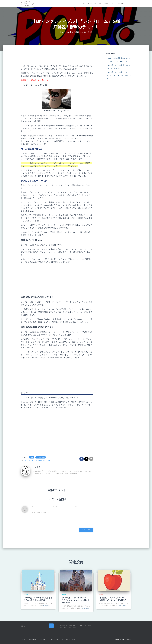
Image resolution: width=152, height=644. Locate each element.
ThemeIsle (128, 640)
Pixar (32, 457)
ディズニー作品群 (104, 3)
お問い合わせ (121, 3)
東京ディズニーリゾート (90, 3)
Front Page (32, 639)
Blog (24, 639)
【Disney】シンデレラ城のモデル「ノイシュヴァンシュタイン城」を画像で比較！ (119, 75)
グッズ (113, 3)
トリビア (49, 461)
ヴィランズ (42, 461)
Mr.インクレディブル (31, 461)
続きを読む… (47, 606)
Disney (26, 595)
